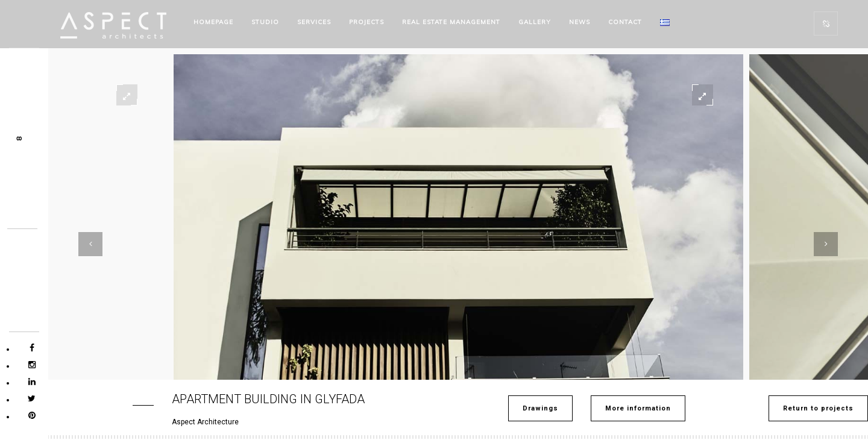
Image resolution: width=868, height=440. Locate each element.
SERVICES (314, 22)
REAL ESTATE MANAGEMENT (451, 22)
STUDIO (265, 22)
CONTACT (625, 22)
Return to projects (818, 408)
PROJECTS (366, 22)
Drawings (540, 408)
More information (638, 408)
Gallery (535, 22)
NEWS (580, 22)
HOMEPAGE (213, 22)
